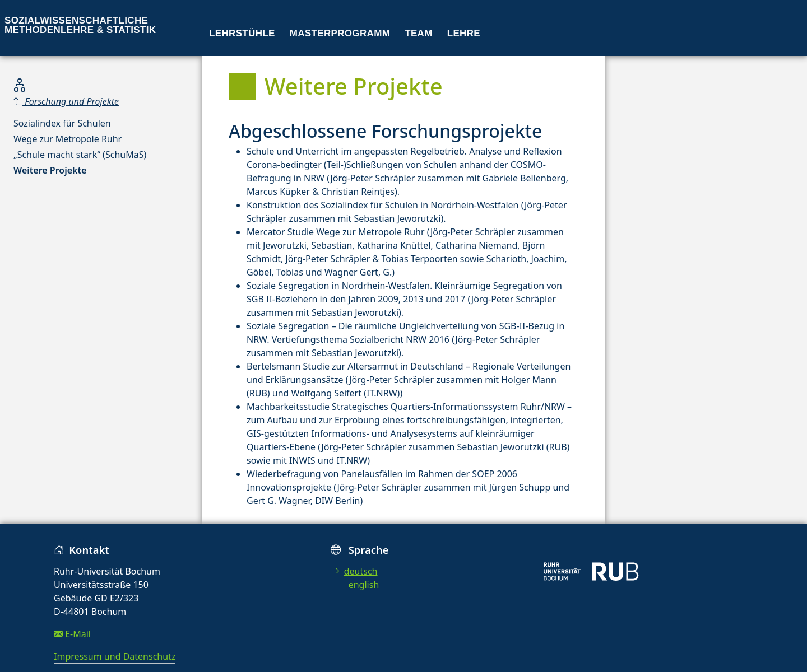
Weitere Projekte (50, 170)
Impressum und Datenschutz (115, 656)
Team (419, 33)
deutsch (354, 571)
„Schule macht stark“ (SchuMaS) (80, 155)
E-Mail (72, 634)
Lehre (464, 33)
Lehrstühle (242, 33)
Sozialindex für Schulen (62, 123)
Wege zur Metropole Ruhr (68, 139)
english (364, 585)
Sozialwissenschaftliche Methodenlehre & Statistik (80, 25)
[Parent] (80, 101)
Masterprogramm (340, 33)
